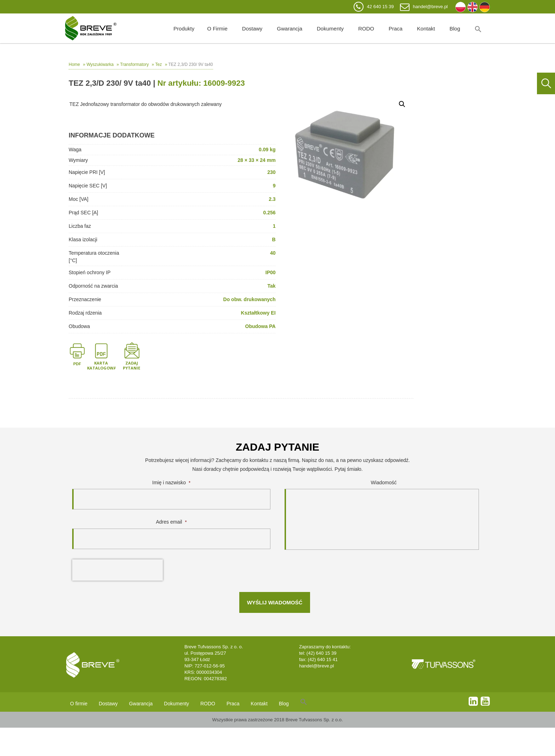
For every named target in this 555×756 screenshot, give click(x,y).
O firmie (217, 29)
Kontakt (426, 29)
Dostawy (252, 29)
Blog (455, 29)
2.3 (272, 199)
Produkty (184, 29)
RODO (366, 29)
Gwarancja (290, 29)
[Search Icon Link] (478, 28)
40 (273, 253)
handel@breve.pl (430, 7)
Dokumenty (330, 29)
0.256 (270, 213)
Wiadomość (384, 483)
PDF (77, 364)
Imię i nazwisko (171, 483)
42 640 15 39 (381, 7)
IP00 (271, 272)
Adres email (171, 522)
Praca (396, 29)
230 (271, 172)
